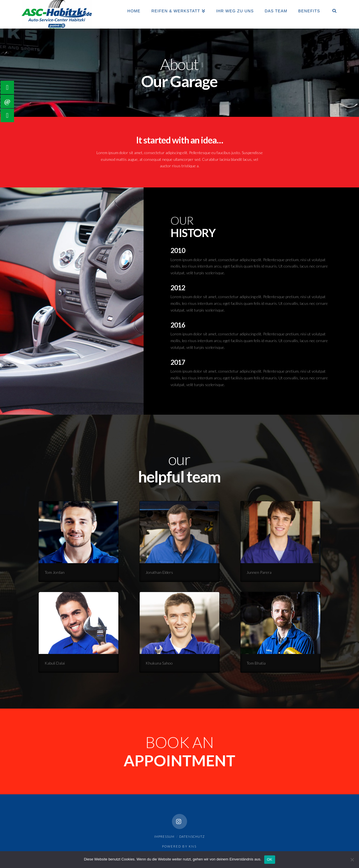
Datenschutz (192, 836)
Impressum (164, 836)
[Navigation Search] (331, 11)
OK (270, 859)
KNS (193, 846)
